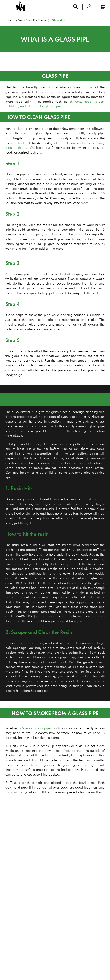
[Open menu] (7, 7)
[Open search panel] (75, 7)
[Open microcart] (103, 7)
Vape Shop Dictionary (32, 20)
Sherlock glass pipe (36, 728)
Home (9, 20)
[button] (89, 7)
